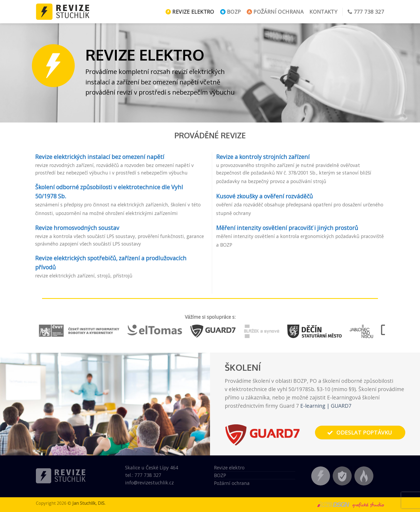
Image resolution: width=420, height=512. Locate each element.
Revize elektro (190, 12)
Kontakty (323, 12)
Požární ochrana (275, 12)
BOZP (231, 12)
